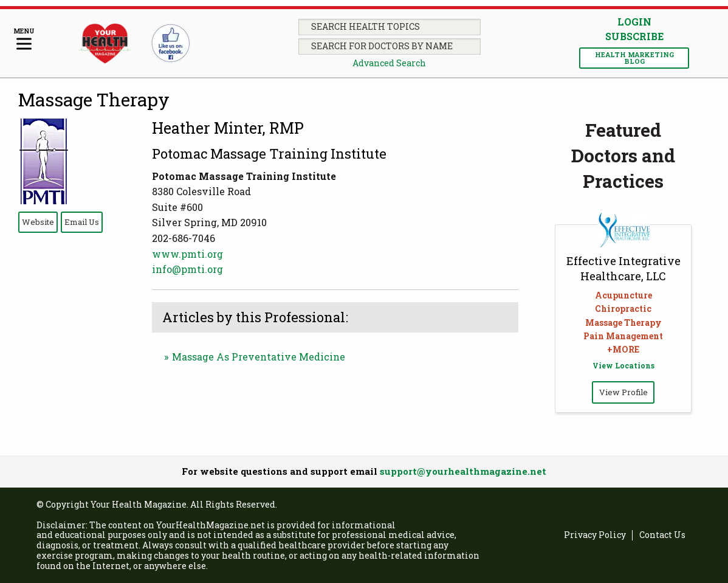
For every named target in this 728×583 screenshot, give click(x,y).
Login (634, 22)
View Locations (623, 365)
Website (38, 222)
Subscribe (634, 36)
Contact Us (662, 535)
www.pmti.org (187, 254)
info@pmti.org (187, 269)
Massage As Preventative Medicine (259, 357)
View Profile (623, 392)
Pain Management (623, 336)
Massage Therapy (94, 99)
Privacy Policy (595, 535)
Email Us (82, 222)
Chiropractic (623, 309)
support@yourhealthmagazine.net (463, 471)
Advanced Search (389, 63)
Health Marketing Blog (634, 58)
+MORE (623, 349)
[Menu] (24, 40)
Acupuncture (623, 295)
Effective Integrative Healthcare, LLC (623, 268)
